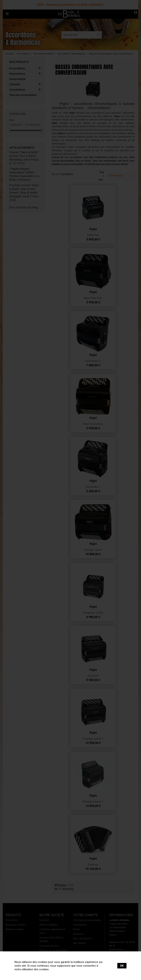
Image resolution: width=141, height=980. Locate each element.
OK (122, 966)
